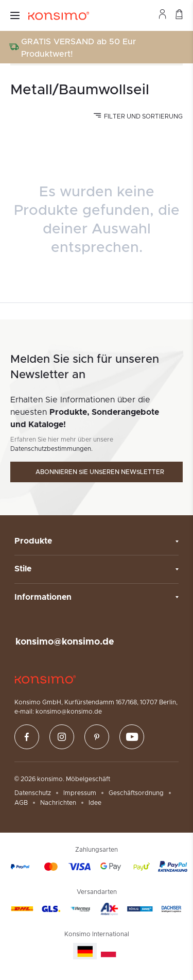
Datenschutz (33, 793)
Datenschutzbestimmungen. (51, 449)
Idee (95, 803)
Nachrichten (58, 803)
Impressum (80, 793)
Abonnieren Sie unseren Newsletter (100, 472)
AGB (21, 803)
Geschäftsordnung (136, 793)
